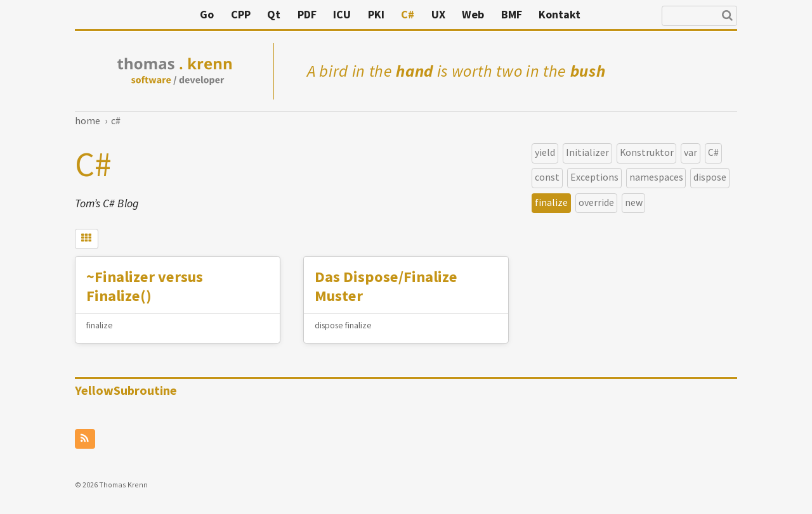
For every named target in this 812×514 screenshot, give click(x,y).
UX (531, 14)
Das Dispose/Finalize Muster (390, 287)
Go (299, 14)
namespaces (656, 177)
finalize (551, 202)
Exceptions (594, 177)
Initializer (587, 152)
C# (500, 14)
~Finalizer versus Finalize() (149, 287)
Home (88, 120)
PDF (400, 14)
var (691, 152)
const (547, 177)
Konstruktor (647, 152)
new (634, 202)
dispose (710, 177)
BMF (604, 14)
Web (566, 14)
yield (545, 152)
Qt (366, 14)
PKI (469, 14)
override (596, 202)
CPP (333, 14)
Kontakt (652, 14)
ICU (435, 14)
